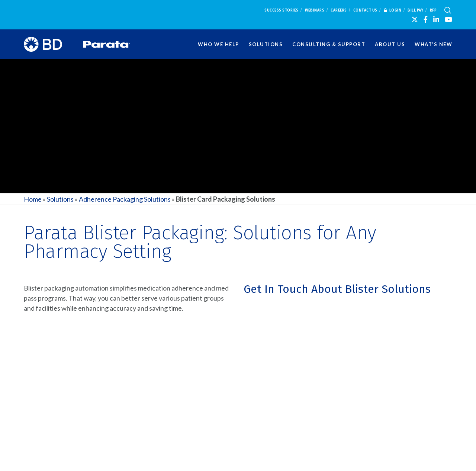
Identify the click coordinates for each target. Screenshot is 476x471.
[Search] (448, 10)
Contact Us (365, 10)
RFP (433, 10)
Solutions (60, 199)
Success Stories (282, 10)
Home (33, 199)
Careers (339, 10)
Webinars (315, 10)
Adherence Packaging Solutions (125, 199)
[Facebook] (426, 19)
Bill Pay (415, 10)
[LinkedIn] (436, 19)
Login (393, 10)
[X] (415, 19)
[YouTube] (448, 19)
